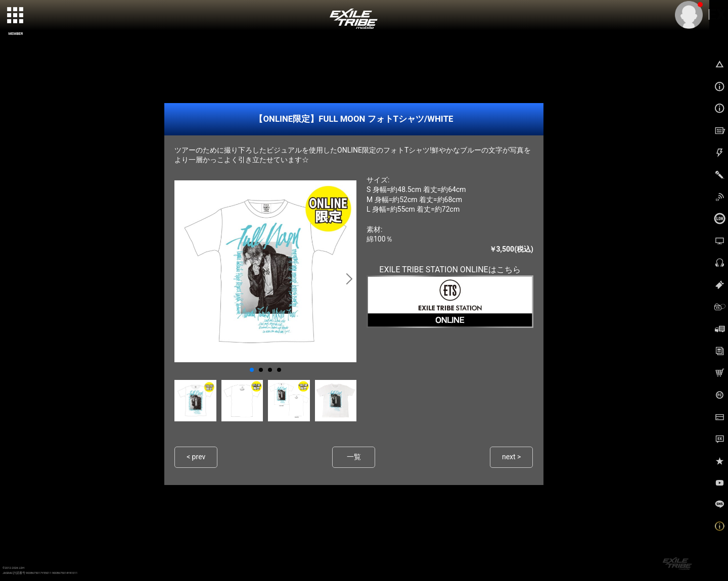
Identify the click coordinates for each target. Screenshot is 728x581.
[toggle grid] (16, 16)
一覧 (354, 457)
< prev (196, 457)
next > (512, 457)
